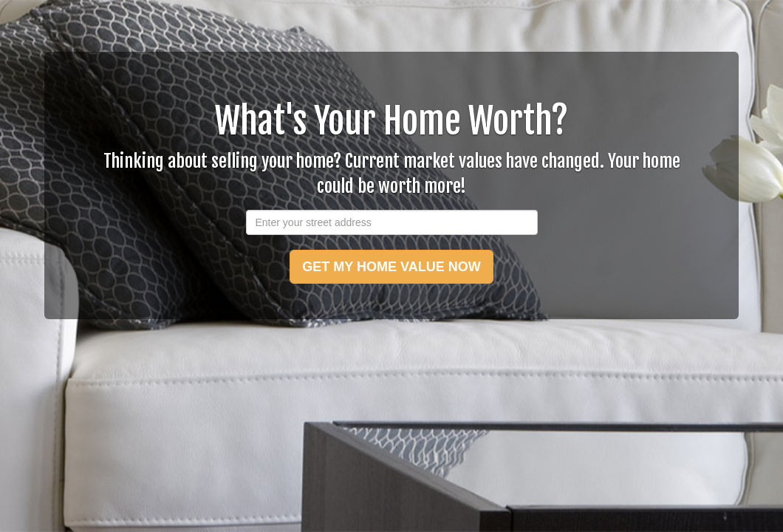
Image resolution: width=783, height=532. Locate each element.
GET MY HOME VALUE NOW (391, 267)
